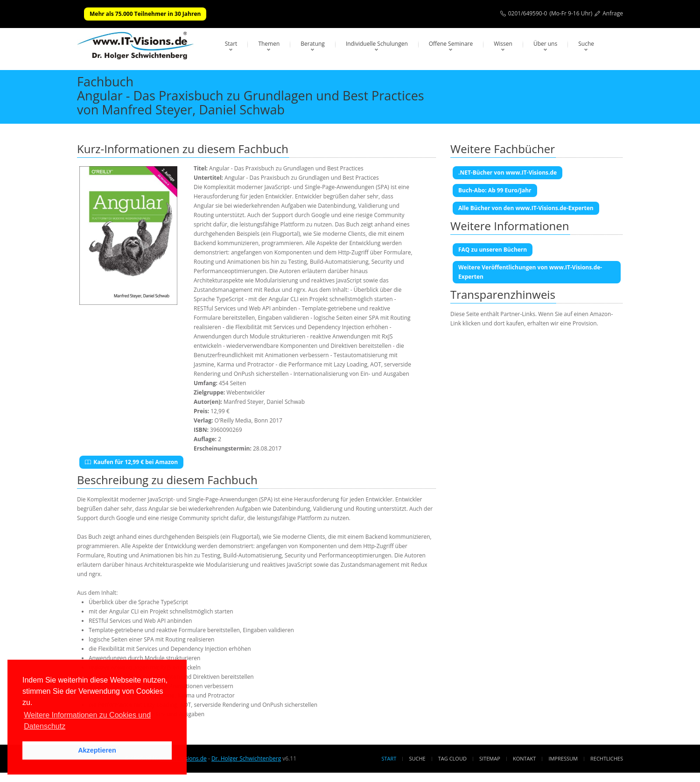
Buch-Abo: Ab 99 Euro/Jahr (495, 190)
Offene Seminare (451, 44)
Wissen (503, 44)
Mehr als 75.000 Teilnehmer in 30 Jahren (145, 14)
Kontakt (524, 758)
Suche (586, 44)
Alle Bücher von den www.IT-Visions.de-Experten (526, 208)
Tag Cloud (452, 758)
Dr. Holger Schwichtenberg (246, 758)
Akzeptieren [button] (97, 750)
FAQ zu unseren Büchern (493, 250)
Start (231, 44)
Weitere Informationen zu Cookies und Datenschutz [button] (87, 721)
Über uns (545, 44)
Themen (269, 44)
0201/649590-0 (528, 13)
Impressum (563, 758)
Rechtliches (607, 758)
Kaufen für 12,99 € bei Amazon (131, 462)
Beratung (313, 44)
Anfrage (613, 13)
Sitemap (490, 758)
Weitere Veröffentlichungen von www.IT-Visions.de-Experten (530, 272)
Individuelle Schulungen (377, 44)
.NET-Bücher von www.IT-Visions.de (507, 173)
